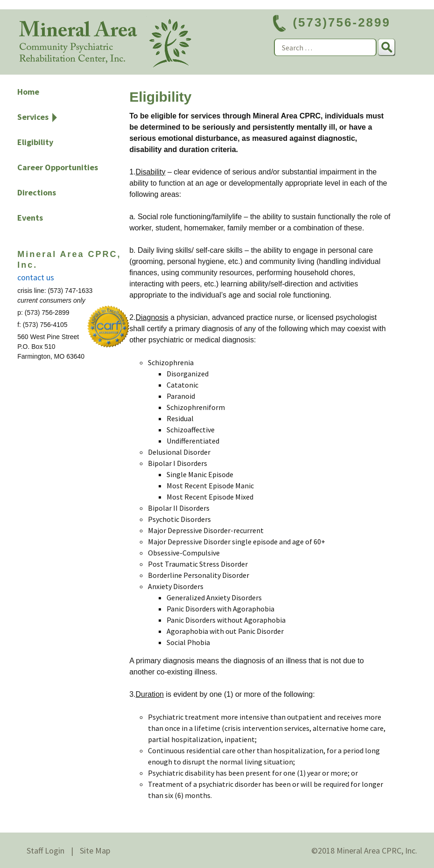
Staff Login (45, 851)
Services (33, 117)
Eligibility (35, 142)
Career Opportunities (58, 167)
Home (28, 92)
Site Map (95, 851)
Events (30, 218)
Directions (37, 192)
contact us (36, 277)
